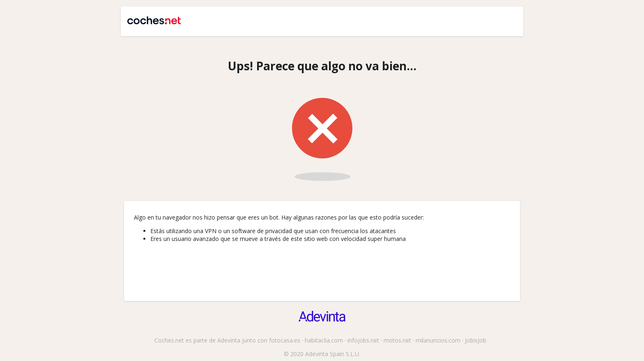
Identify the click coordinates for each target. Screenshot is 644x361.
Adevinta (229, 340)
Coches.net (150, 17)
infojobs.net (363, 340)
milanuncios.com (438, 340)
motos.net (397, 340)
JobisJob (476, 340)
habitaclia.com (324, 340)
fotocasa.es (285, 340)
